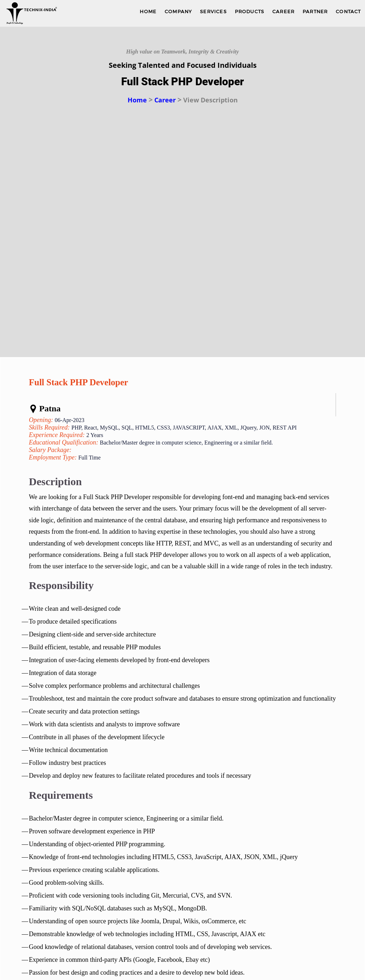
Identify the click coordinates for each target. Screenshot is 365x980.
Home (137, 100)
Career (165, 100)
